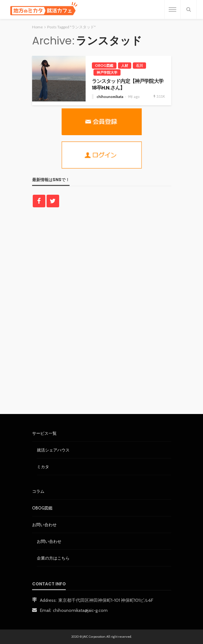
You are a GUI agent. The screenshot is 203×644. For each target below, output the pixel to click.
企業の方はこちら (53, 558)
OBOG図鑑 (104, 65)
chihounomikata (110, 97)
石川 (139, 65)
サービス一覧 (44, 433)
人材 (125, 65)
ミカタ (43, 467)
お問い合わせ (44, 525)
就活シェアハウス (53, 450)
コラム (38, 491)
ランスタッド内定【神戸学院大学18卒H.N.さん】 (128, 85)
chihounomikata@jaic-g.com (80, 610)
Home (37, 27)
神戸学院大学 (107, 72)
